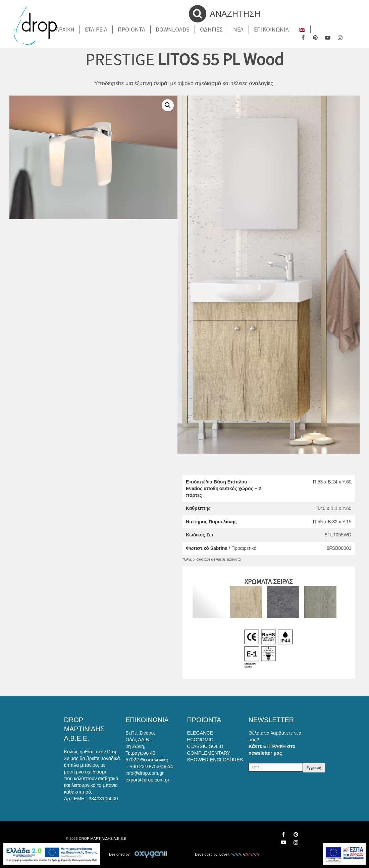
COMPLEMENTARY (209, 753)
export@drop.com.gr (147, 780)
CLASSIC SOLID (205, 746)
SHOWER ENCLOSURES (215, 760)
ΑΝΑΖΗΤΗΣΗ (225, 14)
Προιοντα (131, 30)
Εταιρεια (96, 30)
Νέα (238, 30)
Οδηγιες (211, 30)
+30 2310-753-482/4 (151, 766)
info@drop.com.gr (145, 773)
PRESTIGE (120, 59)
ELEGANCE (200, 733)
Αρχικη (65, 30)
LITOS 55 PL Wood (221, 59)
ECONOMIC (200, 740)
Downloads (173, 30)
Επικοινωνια (271, 30)
